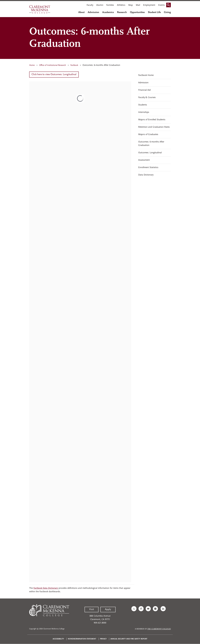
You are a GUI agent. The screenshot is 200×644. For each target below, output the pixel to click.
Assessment (144, 160)
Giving (167, 12)
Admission (93, 12)
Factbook (74, 65)
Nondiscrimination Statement (82, 639)
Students (143, 105)
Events (161, 5)
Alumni (100, 5)
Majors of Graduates (148, 134)
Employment (149, 5)
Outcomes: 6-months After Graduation (151, 144)
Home (32, 65)
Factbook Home (146, 75)
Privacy (103, 639)
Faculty (90, 5)
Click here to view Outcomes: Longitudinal (54, 74)
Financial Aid (144, 90)
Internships (144, 112)
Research (122, 12)
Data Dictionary (146, 175)
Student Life (154, 12)
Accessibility (58, 639)
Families (110, 5)
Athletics (121, 5)
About (81, 12)
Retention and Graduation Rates (154, 127)
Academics (108, 12)
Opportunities (137, 12)
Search (169, 4)
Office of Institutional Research (53, 65)
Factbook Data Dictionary (46, 588)
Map (131, 5)
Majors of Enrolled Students (152, 120)
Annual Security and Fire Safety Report (129, 639)
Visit (92, 609)
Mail (138, 5)
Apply (108, 609)
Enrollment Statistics (148, 168)
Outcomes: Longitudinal (150, 153)
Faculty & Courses (147, 97)
